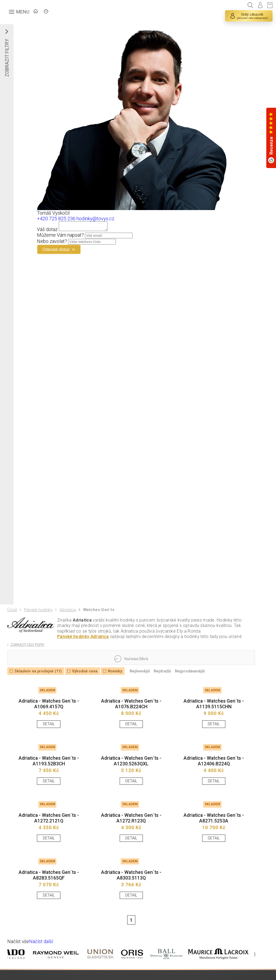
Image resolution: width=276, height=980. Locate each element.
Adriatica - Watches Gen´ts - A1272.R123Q (131, 826)
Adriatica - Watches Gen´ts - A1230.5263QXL (131, 768)
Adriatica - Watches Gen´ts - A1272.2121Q (49, 826)
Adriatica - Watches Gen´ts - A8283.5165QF (49, 885)
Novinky (119, 676)
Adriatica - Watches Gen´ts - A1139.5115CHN (213, 710)
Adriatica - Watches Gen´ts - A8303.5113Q (131, 885)
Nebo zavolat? (52, 243)
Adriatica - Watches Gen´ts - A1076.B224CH (131, 710)
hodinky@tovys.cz (96, 219)
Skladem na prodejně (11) (39, 676)
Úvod (12, 613)
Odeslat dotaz (58, 251)
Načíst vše (19, 952)
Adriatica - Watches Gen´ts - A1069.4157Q (49, 710)
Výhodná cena (87, 676)
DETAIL (49, 730)
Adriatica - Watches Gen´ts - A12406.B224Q (213, 768)
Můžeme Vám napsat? (61, 237)
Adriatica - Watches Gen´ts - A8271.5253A (213, 826)
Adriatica (69, 613)
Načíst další (42, 952)
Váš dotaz (48, 231)
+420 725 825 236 (56, 219)
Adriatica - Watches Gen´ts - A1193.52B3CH (49, 768)
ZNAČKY (74, 12)
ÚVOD (47, 12)
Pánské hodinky (39, 613)
